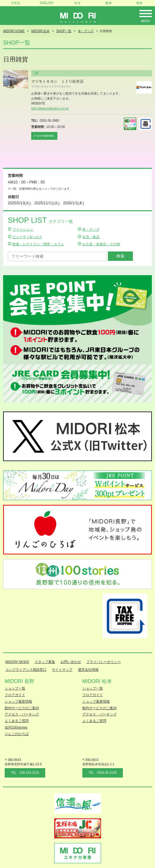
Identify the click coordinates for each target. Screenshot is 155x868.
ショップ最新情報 (18, 701)
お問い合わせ (71, 662)
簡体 (139, 3)
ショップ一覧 (15, 688)
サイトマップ (62, 670)
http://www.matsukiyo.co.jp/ (50, 108)
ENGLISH (46, 3)
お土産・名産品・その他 (101, 244)
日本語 (16, 3)
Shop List (40, 220)
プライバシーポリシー (104, 662)
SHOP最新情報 (45, 136)
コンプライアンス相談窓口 (26, 670)
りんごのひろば (17, 734)
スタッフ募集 (45, 662)
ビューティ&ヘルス (27, 237)
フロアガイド (15, 695)
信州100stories (16, 727)
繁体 (109, 3)
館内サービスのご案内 (22, 708)
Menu (145, 21)
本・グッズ (91, 229)
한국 (77, 3)
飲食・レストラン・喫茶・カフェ (38, 244)
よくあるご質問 (17, 721)
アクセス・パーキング (22, 714)
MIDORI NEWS (17, 662)
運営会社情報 (88, 670)
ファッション (23, 229)
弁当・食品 (91, 237)
